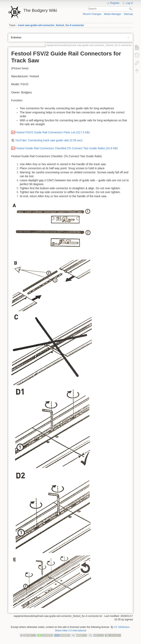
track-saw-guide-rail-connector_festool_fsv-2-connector (51, 25)
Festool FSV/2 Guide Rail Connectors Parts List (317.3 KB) (53, 132)
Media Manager (113, 14)
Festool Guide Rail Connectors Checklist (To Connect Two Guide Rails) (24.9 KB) (67, 148)
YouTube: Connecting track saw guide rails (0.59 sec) (49, 140)
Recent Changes (92, 14)
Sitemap (128, 14)
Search (131, 9)
